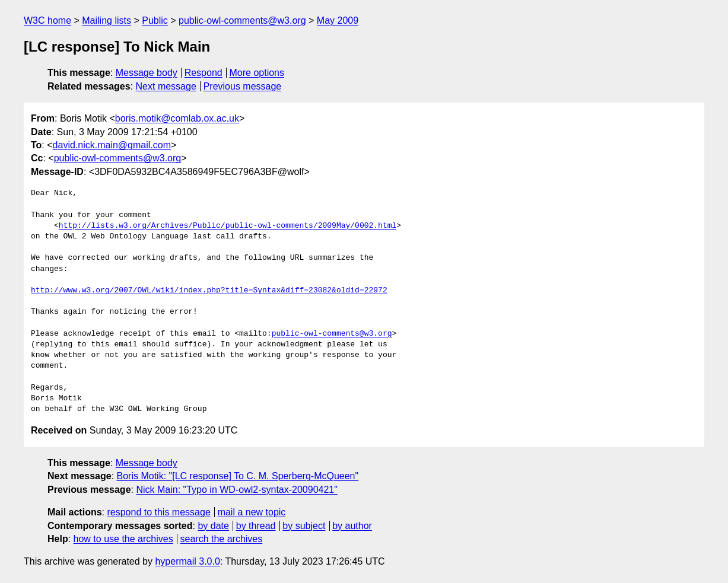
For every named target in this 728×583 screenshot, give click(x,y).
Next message (166, 86)
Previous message (243, 86)
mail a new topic (252, 512)
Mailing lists (107, 20)
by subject (304, 526)
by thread (256, 526)
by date (213, 526)
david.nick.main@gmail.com (112, 145)
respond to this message (158, 512)
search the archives (222, 539)
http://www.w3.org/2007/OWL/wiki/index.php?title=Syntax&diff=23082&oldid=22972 (209, 291)
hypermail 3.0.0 (187, 561)
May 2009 (338, 20)
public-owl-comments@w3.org (242, 20)
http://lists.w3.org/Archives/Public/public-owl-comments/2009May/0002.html (228, 226)
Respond (204, 73)
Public (155, 20)
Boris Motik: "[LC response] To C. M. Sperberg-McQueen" (238, 476)
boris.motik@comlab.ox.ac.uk (177, 118)
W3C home (47, 20)
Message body (147, 73)
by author (352, 526)
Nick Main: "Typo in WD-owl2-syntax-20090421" (237, 490)
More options (257, 73)
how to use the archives (123, 539)
